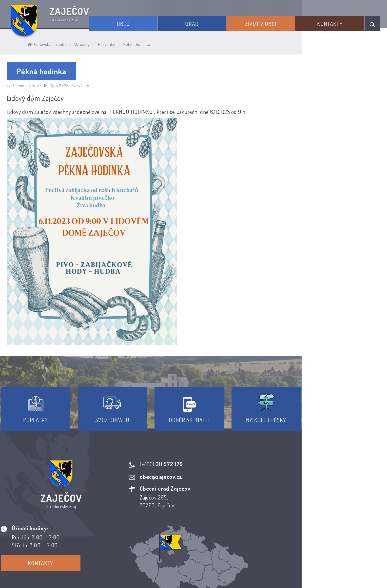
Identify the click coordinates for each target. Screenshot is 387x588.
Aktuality (96, 43)
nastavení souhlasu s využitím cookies (294, 575)
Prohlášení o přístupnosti (157, 543)
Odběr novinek (212, 543)
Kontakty (335, 22)
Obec (147, 22)
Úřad (209, 22)
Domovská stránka (61, 43)
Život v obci (272, 22)
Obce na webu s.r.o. (262, 568)
